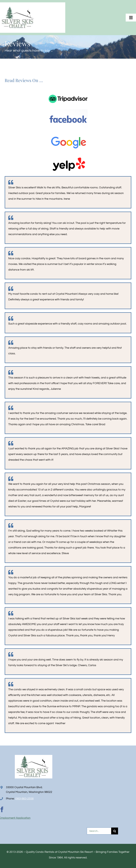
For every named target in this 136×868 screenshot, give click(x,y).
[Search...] (99, 831)
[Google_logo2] (68, 133)
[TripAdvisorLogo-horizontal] (68, 88)
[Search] (115, 831)
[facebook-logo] (68, 111)
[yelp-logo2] (68, 155)
